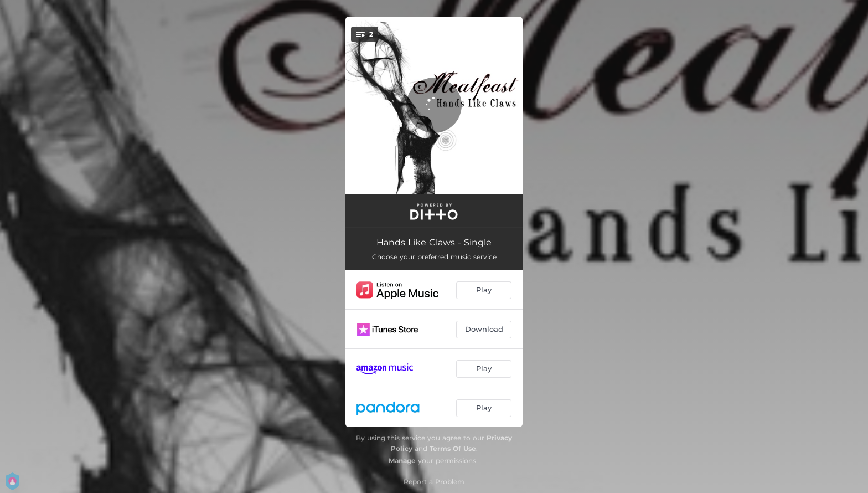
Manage (402, 461)
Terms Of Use (453, 448)
